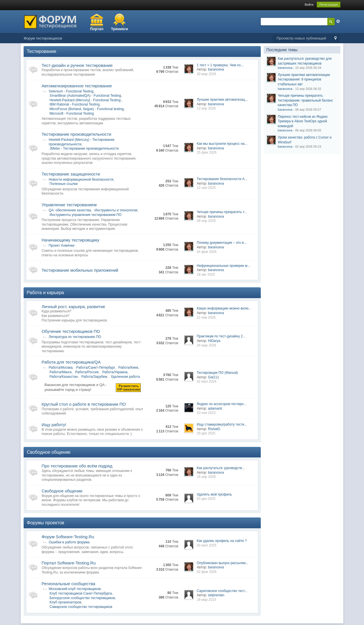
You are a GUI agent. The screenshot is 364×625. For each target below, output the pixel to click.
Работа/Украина (115, 372)
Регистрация (328, 5)
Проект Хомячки (61, 246)
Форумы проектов (45, 523)
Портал (97, 29)
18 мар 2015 (206, 600)
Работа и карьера (45, 293)
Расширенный (338, 21)
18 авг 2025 (206, 275)
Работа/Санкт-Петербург (96, 368)
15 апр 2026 (206, 477)
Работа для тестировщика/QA (71, 362)
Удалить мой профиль (214, 494)
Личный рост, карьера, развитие (73, 307)
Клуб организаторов (65, 602)
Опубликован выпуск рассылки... (223, 563)
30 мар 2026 (206, 74)
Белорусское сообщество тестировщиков (82, 598)
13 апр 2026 (206, 108)
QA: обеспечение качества (70, 210)
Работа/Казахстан (64, 377)
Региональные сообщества (68, 584)
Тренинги (119, 29)
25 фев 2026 (207, 152)
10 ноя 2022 (206, 413)
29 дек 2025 (206, 433)
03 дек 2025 (206, 499)
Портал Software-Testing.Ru (69, 563)
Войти (309, 5)
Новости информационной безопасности (81, 180)
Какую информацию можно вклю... (224, 308)
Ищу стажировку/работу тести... (222, 424)
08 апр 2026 (206, 221)
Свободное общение (49, 452)
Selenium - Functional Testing (71, 91)
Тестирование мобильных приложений (80, 270)
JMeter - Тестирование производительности (84, 148)
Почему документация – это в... (222, 243)
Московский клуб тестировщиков (75, 589)
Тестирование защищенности (71, 174)
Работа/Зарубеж (94, 377)
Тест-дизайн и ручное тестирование (77, 65)
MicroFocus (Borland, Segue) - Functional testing (87, 109)
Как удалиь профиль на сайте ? (222, 541)
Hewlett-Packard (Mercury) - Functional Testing (85, 100)
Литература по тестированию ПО (75, 337)
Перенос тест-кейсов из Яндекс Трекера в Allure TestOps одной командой (303, 121)
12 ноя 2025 (206, 188)
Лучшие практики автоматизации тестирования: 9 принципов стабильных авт (304, 80)
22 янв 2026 (206, 317)
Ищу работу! (54, 425)
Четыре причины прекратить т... (222, 212)
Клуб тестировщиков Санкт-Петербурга (81, 593)
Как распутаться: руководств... (221, 468)
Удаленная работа (125, 377)
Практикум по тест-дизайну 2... (221, 336)
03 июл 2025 (207, 545)
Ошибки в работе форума (69, 542)
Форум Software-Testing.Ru (68, 537)
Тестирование (42, 51)
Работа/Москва (61, 368)
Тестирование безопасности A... (222, 179)
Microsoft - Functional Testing (72, 114)
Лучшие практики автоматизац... (222, 100)
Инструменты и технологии (116, 210)
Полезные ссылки (64, 184)
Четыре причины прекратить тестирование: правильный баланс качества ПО (305, 100)
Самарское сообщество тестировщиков (81, 607)
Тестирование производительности (76, 134)
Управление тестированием (69, 205)
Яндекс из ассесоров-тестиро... (222, 404)
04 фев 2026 (207, 252)
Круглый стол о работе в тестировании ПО (84, 404)
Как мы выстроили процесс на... (222, 144)
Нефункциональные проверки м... (224, 266)
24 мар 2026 (206, 345)
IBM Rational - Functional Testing (75, 104)
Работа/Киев (128, 368)
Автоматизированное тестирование (77, 86)
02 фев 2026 (207, 572)
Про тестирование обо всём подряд (77, 466)
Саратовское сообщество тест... (222, 591)
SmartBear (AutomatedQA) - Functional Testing (85, 96)
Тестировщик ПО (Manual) (217, 373)
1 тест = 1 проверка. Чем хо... (220, 65)
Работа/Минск (61, 372)
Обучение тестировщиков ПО (71, 331)
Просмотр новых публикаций (301, 38)
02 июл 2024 (207, 381)
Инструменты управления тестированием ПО (85, 215)
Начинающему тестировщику (70, 240)
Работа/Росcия (87, 372)
